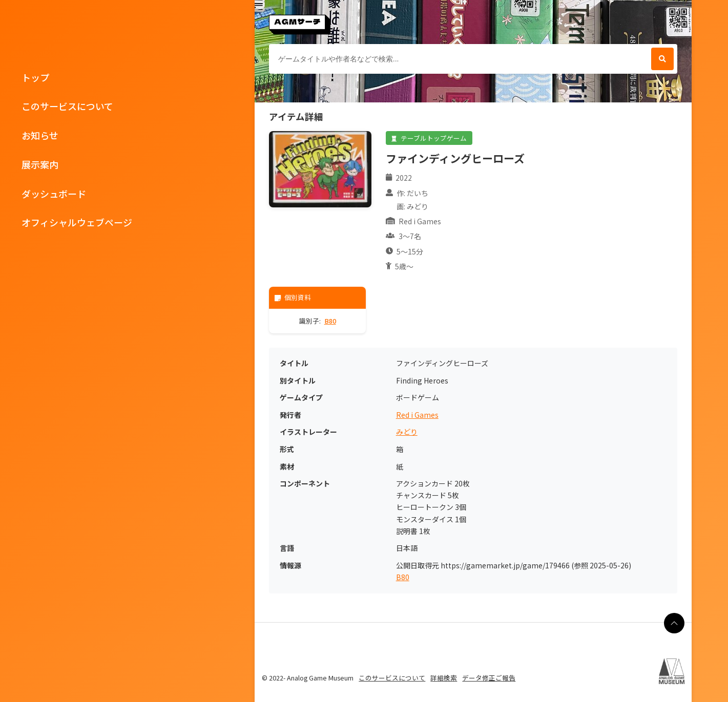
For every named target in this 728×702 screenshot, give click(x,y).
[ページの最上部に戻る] (674, 623)
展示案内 (40, 164)
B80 (330, 321)
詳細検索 (444, 678)
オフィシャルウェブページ (77, 222)
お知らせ (40, 135)
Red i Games (417, 415)
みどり (407, 432)
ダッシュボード (54, 194)
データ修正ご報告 (489, 678)
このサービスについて (67, 106)
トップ (35, 77)
